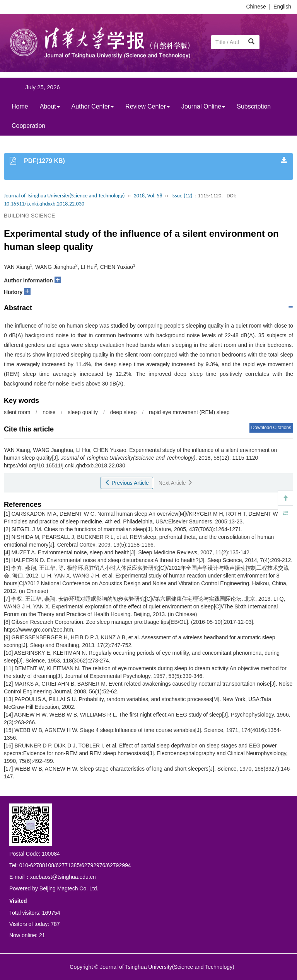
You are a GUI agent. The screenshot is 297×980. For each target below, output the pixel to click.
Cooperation (28, 126)
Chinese (256, 7)
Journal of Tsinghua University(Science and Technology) (64, 196)
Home (20, 106)
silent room (17, 412)
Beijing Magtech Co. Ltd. (69, 888)
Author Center (93, 106)
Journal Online (203, 106)
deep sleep (124, 412)
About (50, 106)
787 (55, 924)
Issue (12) (182, 196)
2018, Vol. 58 (148, 196)
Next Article (176, 483)
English (282, 7)
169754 (51, 913)
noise (49, 412)
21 (42, 935)
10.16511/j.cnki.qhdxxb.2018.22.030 (44, 204)
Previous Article (127, 483)
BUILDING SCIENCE (29, 216)
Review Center (148, 106)
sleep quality (83, 412)
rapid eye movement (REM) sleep (189, 412)
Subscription (254, 106)
